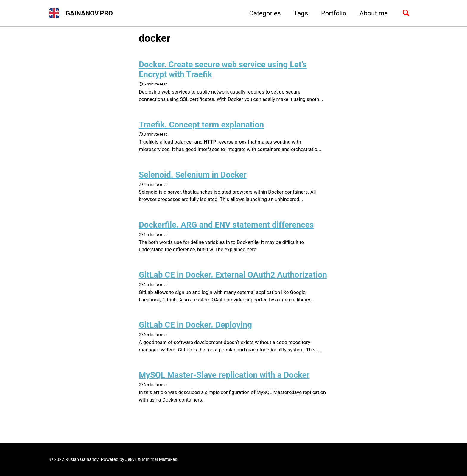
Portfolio (334, 13)
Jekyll (131, 459)
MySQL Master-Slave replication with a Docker (224, 375)
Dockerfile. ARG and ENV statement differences (226, 225)
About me (374, 13)
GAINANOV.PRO (89, 13)
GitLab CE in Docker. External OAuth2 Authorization (233, 275)
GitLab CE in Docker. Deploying (195, 325)
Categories (265, 13)
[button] (54, 13)
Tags (301, 13)
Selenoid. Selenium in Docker (193, 175)
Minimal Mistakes (159, 459)
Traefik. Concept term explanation (201, 125)
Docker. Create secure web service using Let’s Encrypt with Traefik (223, 69)
